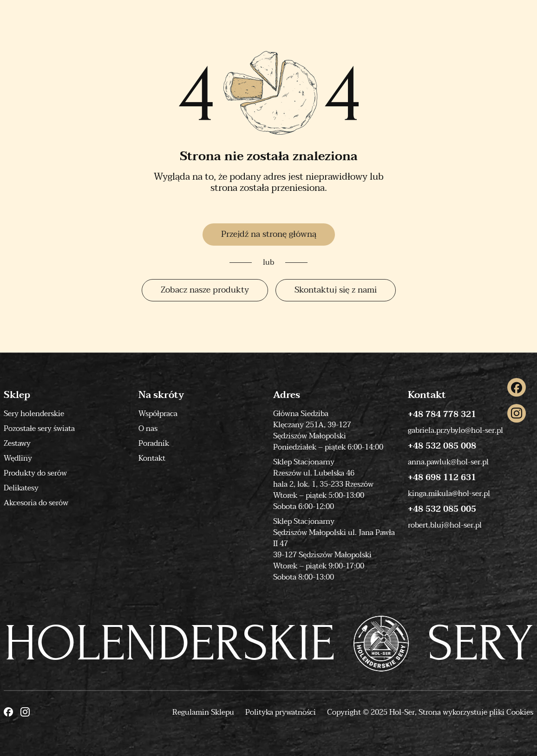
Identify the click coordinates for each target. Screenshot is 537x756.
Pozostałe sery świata (39, 429)
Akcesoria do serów (36, 503)
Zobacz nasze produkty (205, 290)
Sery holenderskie (34, 414)
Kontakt (152, 458)
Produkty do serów (35, 473)
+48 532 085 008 (442, 446)
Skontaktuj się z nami (336, 290)
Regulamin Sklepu (203, 712)
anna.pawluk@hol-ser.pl (448, 462)
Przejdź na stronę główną (269, 234)
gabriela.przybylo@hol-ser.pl (455, 430)
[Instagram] (517, 413)
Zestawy (17, 443)
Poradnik (154, 443)
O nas (148, 429)
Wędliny (18, 458)
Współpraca (158, 414)
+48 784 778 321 (442, 415)
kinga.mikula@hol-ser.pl (449, 494)
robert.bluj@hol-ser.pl (445, 525)
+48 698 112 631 (442, 478)
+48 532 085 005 (442, 509)
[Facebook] (517, 387)
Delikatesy (21, 488)
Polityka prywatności (281, 712)
